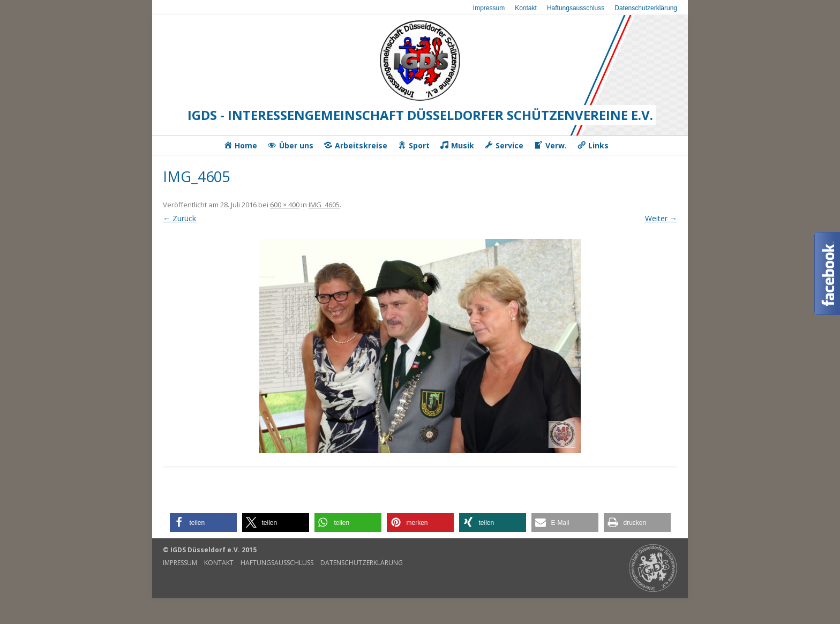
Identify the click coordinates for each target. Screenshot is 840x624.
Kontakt (526, 8)
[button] (203, 522)
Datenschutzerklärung (646, 8)
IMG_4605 (324, 205)
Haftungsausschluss (576, 8)
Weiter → (661, 218)
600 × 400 (285, 205)
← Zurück (179, 218)
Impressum (489, 8)
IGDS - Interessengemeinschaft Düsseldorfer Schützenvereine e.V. (420, 115)
